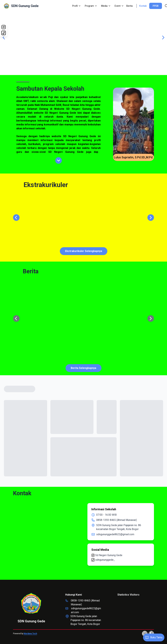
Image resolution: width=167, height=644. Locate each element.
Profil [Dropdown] (77, 6)
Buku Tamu (154, 637)
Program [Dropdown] (91, 6)
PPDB (156, 6)
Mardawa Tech (30, 634)
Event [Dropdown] (119, 6)
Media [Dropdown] (106, 6)
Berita (129, 6)
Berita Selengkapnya (83, 368)
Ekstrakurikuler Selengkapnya (84, 251)
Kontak (143, 6)
